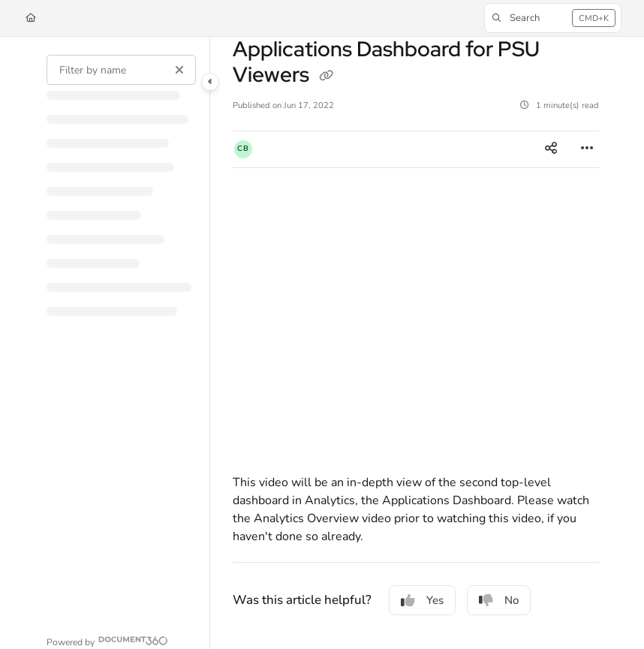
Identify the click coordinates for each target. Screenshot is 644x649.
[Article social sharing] (551, 149)
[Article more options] (587, 149)
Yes (422, 600)
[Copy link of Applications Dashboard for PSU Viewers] (326, 76)
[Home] (31, 18)
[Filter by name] (121, 70)
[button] (553, 18)
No (499, 600)
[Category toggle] (210, 82)
